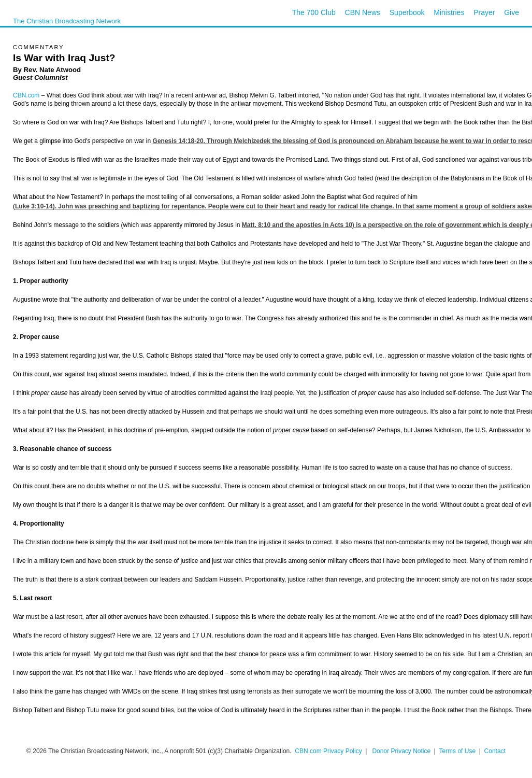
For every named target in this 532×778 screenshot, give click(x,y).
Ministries (449, 12)
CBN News (363, 12)
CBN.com (26, 95)
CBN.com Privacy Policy (328, 751)
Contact (495, 751)
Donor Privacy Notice (401, 751)
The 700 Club (314, 12)
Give (512, 12)
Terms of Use (458, 751)
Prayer (484, 12)
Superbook (407, 12)
